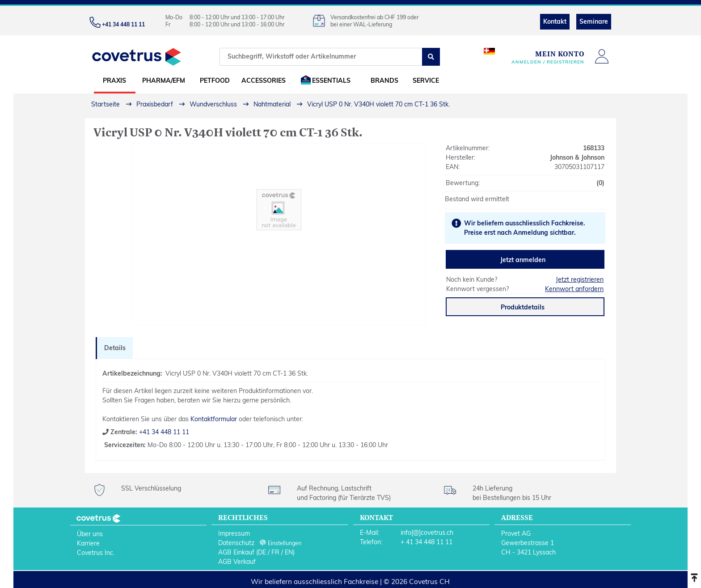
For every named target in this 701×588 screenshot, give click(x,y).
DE (262, 552)
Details (115, 348)
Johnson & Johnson (577, 157)
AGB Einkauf (236, 552)
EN (289, 552)
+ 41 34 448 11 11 (427, 542)
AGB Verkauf (237, 562)
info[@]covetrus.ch (427, 533)
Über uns (90, 534)
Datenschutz (236, 543)
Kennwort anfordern (574, 289)
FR (275, 552)
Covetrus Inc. (96, 553)
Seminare (594, 21)
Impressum (234, 533)
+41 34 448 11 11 (163, 432)
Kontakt (555, 21)
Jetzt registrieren (580, 279)
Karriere (88, 543)
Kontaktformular (214, 419)
